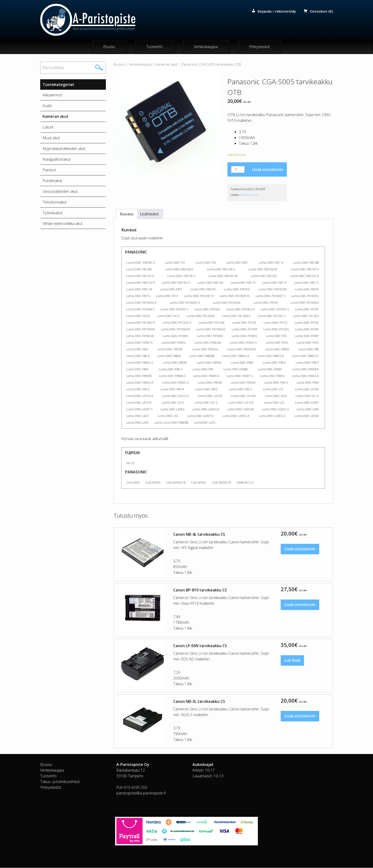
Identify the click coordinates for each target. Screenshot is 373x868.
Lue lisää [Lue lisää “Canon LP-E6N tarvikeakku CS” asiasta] (292, 661)
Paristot (49, 170)
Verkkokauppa (206, 47)
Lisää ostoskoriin (268, 170)
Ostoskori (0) (321, 11)
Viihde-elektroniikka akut (63, 224)
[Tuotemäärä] (238, 170)
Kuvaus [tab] (127, 214)
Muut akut (51, 138)
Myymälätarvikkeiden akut (64, 149)
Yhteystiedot (259, 47)
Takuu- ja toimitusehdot (60, 782)
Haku (99, 68)
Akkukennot (52, 95)
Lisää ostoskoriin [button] (300, 549)
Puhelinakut (52, 181)
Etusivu (109, 47)
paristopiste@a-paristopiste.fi (141, 793)
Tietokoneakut (55, 202)
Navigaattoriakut (56, 159)
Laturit (48, 127)
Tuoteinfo (155, 47)
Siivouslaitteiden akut (60, 192)
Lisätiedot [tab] (150, 214)
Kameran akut (167, 64)
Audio (47, 106)
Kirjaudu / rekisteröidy (277, 11)
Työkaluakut (53, 213)
